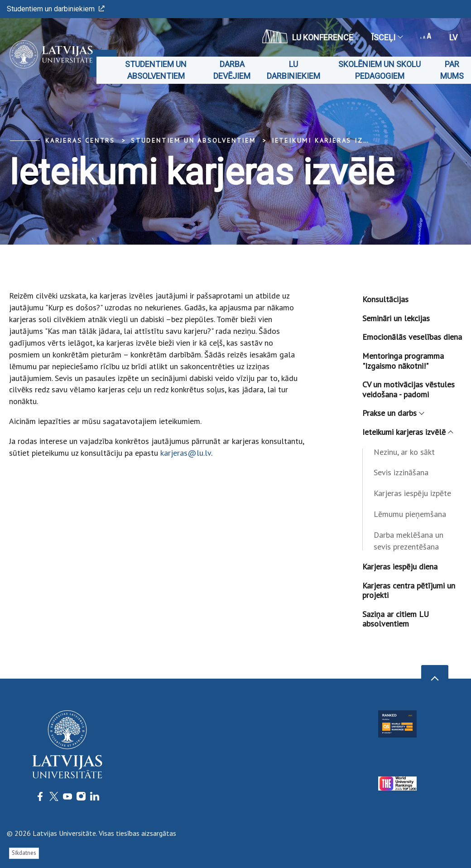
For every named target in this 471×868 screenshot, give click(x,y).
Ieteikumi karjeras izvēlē (327, 140)
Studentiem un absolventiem (156, 70)
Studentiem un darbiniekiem (56, 9)
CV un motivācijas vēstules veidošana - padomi (409, 389)
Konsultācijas (385, 299)
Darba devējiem (232, 70)
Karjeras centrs (80, 140)
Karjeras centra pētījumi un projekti (409, 591)
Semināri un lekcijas (396, 318)
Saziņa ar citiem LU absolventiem (396, 619)
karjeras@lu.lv (186, 453)
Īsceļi (387, 37)
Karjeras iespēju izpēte (412, 493)
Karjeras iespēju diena (400, 567)
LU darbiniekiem (293, 70)
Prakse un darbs (393, 413)
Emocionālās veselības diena (412, 337)
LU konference (308, 36)
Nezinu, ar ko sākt (404, 452)
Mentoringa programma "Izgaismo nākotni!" (403, 361)
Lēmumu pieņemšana (410, 514)
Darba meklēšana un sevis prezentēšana (409, 541)
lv (453, 37)
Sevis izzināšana (401, 472)
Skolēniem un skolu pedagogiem (380, 70)
